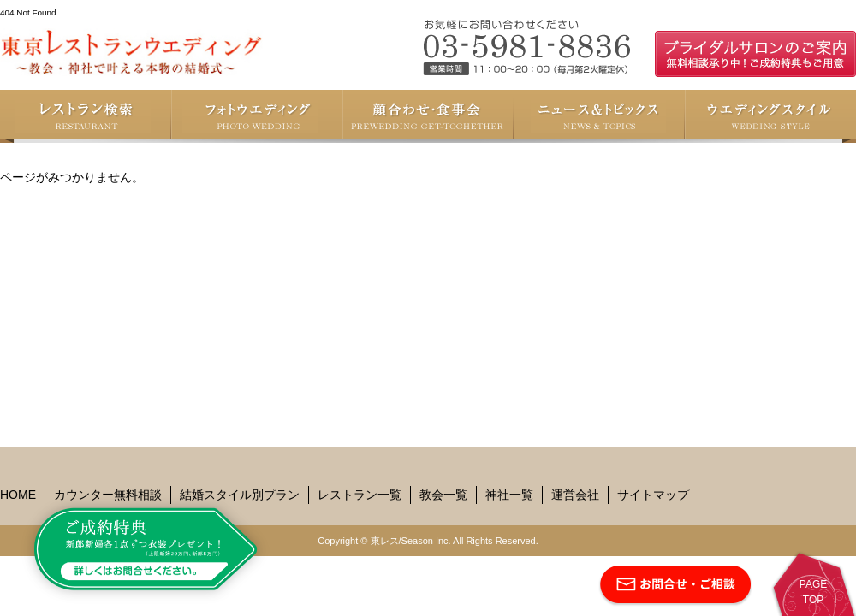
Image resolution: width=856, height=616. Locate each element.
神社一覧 (509, 495)
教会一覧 (443, 495)
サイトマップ (653, 495)
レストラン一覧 (360, 495)
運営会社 (575, 495)
